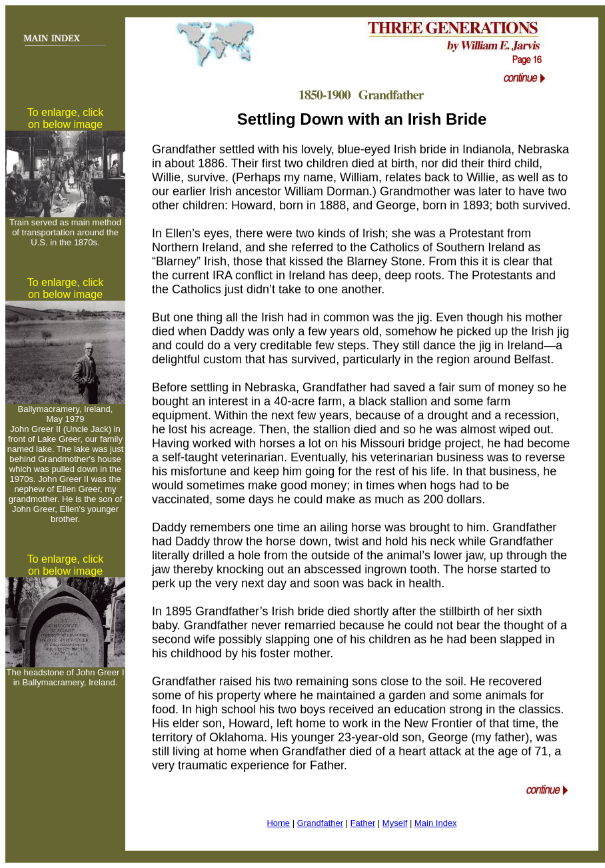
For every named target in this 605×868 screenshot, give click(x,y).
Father (363, 823)
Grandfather (320, 823)
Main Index (436, 823)
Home (278, 823)
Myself (395, 823)
